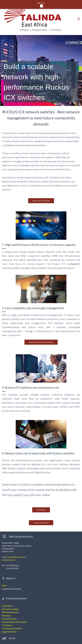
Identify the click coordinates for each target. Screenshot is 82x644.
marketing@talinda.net (16, 538)
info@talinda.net (8, 541)
